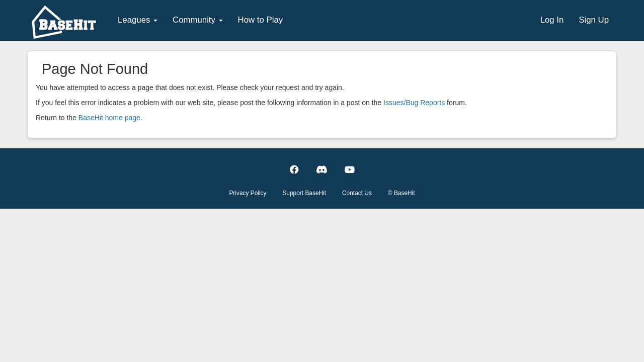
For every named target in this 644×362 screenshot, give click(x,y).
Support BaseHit (304, 193)
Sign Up (594, 20)
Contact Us (357, 193)
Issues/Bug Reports (414, 103)
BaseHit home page (109, 118)
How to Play (261, 20)
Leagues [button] (138, 20)
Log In (552, 20)
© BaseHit (401, 193)
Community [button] (198, 20)
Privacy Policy (248, 193)
